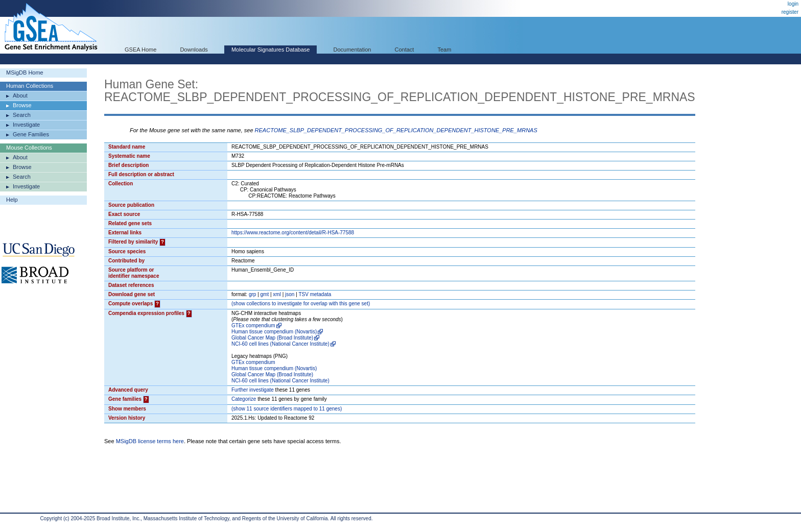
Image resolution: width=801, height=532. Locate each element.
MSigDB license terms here (150, 441)
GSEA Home (140, 50)
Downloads (194, 50)
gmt (265, 294)
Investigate (26, 125)
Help (12, 200)
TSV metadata (315, 294)
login (793, 4)
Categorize (244, 399)
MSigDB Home (25, 72)
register (790, 12)
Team (445, 50)
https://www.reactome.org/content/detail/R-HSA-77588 (293, 233)
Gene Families (31, 134)
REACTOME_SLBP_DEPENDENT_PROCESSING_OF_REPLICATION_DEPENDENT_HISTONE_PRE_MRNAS (396, 130)
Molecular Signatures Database (270, 50)
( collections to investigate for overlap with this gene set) (301, 304)
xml (277, 294)
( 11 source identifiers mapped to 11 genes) (287, 409)
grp (252, 294)
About (20, 95)
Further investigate (253, 390)
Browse (22, 105)
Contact (405, 50)
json (290, 294)
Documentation (352, 50)
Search (22, 115)
